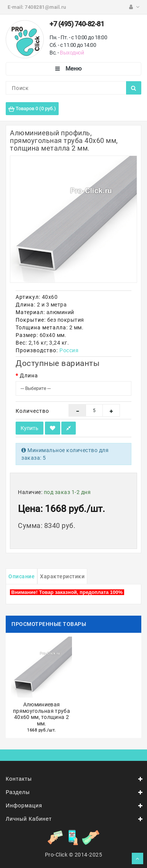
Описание (22, 576)
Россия (69, 350)
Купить (30, 428)
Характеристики (62, 576)
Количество (32, 411)
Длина (29, 375)
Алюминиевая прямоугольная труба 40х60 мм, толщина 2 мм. (42, 714)
